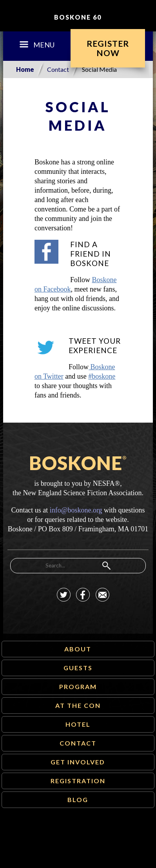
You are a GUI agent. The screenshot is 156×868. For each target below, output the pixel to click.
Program (78, 687)
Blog (78, 800)
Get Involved (78, 762)
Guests (78, 668)
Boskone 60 (78, 17)
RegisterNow (108, 48)
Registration (78, 781)
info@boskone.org (76, 510)
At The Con (78, 705)
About (78, 649)
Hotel (78, 724)
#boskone (102, 376)
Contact (58, 69)
